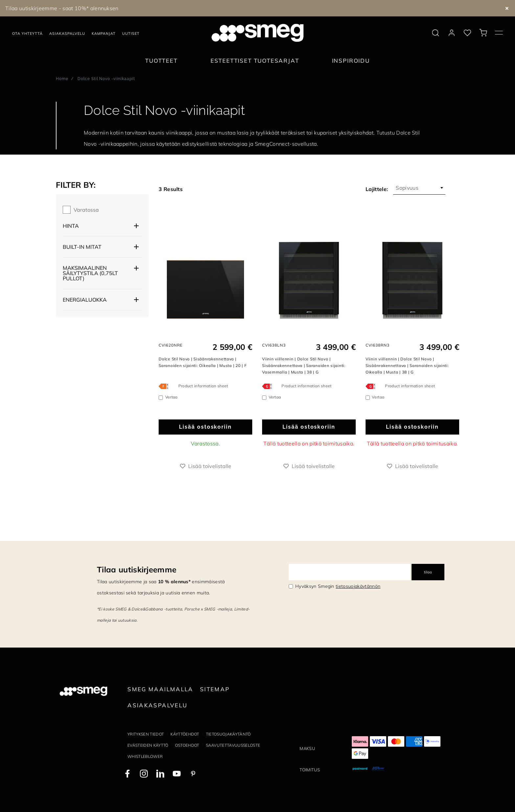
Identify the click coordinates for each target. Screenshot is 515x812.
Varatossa (86, 210)
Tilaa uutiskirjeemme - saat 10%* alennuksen (62, 8)
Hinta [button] (71, 226)
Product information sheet (203, 386)
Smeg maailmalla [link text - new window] (160, 689)
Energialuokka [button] (85, 300)
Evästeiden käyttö (148, 745)
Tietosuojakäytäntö (228, 734)
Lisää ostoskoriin (205, 427)
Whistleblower (145, 756)
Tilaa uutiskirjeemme (137, 569)
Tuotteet (161, 61)
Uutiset (131, 33)
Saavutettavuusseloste (233, 745)
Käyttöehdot (185, 734)
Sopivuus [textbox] (407, 188)
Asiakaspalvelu (67, 33)
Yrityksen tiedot (146, 734)
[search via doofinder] (436, 33)
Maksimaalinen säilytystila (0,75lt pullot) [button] (90, 273)
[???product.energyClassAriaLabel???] (165, 386)
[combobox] (419, 188)
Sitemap (215, 689)
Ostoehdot (187, 745)
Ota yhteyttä (27, 33)
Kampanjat (104, 33)
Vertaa (171, 397)
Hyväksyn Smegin (338, 586)
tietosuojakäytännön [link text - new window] (358, 586)
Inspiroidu (351, 61)
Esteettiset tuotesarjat (255, 61)
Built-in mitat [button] (82, 247)
